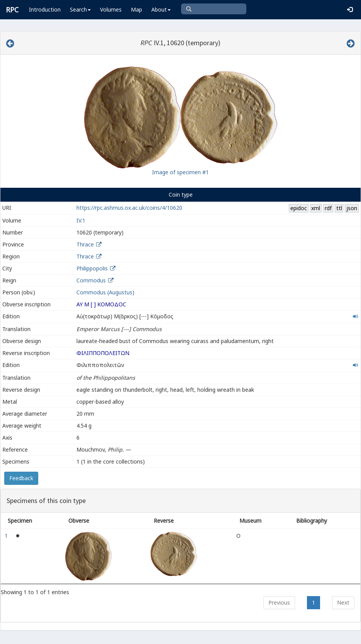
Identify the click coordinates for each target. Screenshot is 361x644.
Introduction (45, 9)
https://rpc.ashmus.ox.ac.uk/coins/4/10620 (129, 208)
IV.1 (81, 220)
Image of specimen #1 (180, 172)
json (352, 208)
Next (343, 602)
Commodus (91, 280)
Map (136, 9)
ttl (339, 208)
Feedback (21, 478)
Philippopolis (92, 268)
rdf (328, 208)
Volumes (111, 9)
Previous (279, 602)
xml (316, 208)
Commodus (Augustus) (105, 292)
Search (80, 9)
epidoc (299, 208)
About (161, 9)
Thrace (85, 244)
